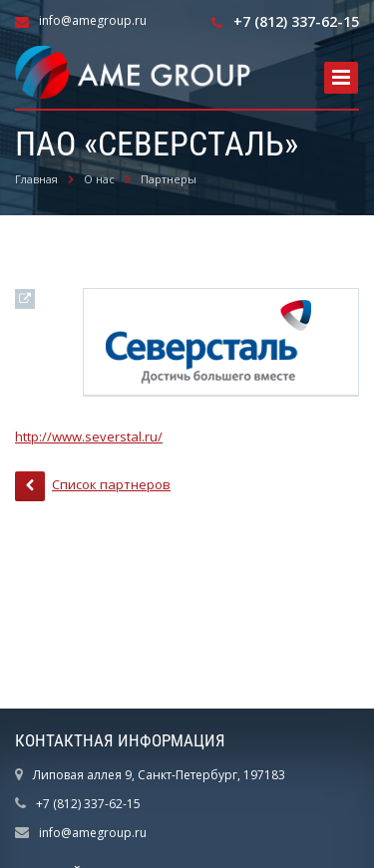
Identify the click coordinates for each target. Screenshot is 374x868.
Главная (36, 179)
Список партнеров (93, 486)
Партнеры (169, 179)
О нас (99, 179)
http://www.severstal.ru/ (89, 436)
